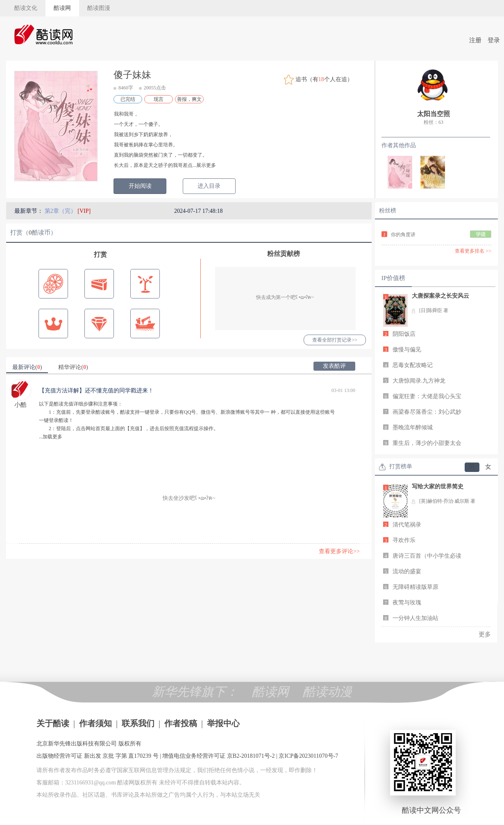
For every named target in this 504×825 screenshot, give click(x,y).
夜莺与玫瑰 (407, 603)
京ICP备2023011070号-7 (308, 756)
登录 (494, 40)
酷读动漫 (327, 692)
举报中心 (223, 723)
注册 (475, 40)
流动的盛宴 (407, 571)
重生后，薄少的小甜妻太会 (427, 443)
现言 (159, 99)
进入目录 (209, 186)
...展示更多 (204, 165)
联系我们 (138, 723)
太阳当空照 (434, 114)
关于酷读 (53, 723)
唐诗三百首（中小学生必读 (427, 556)
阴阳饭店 (404, 334)
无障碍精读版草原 (415, 587)
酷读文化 (26, 8)
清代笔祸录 (407, 525)
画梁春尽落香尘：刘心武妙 (427, 412)
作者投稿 (181, 723)
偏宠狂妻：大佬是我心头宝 (427, 396)
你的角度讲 (403, 235)
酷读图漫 (99, 8)
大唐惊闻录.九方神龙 (419, 381)
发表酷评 (334, 366)
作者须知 (95, 723)
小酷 (20, 405)
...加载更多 (51, 437)
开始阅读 (140, 186)
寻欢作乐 (404, 540)
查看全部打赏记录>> (335, 340)
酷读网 (62, 8)
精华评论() (73, 367)
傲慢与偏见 (407, 350)
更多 (485, 634)
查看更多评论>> (339, 551)
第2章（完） (61, 211)
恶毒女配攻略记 (413, 365)
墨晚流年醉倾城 (413, 427)
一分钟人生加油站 (415, 618)
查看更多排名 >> (473, 251)
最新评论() (27, 367)
